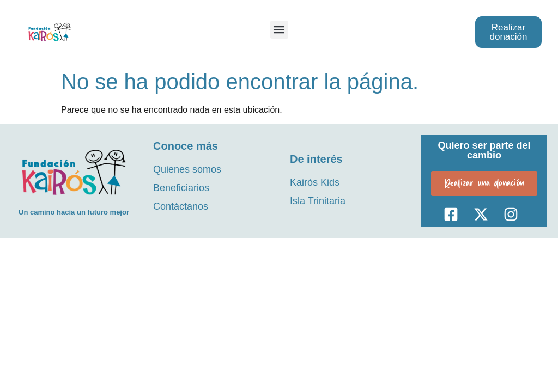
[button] (279, 30)
